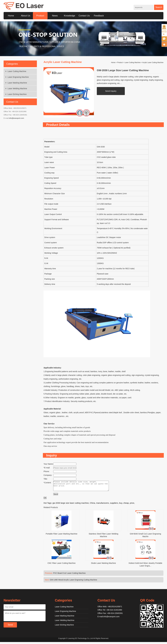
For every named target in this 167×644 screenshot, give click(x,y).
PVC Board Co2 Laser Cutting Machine (69, 575)
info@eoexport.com (16, 118)
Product (40, 16)
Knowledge (70, 16)
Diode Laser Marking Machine (103, 565)
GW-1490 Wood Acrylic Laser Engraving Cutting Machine (73, 582)
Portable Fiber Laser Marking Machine (61, 536)
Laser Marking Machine (17, 83)
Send (56, 496)
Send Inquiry (111, 91)
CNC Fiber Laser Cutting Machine (62, 565)
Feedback (99, 16)
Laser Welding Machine (17, 88)
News (55, 16)
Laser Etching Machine (17, 94)
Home (11, 16)
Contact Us (84, 16)
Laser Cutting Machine (17, 71)
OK (45, 500)
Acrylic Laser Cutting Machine (153, 63)
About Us (26, 16)
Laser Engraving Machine (18, 77)
